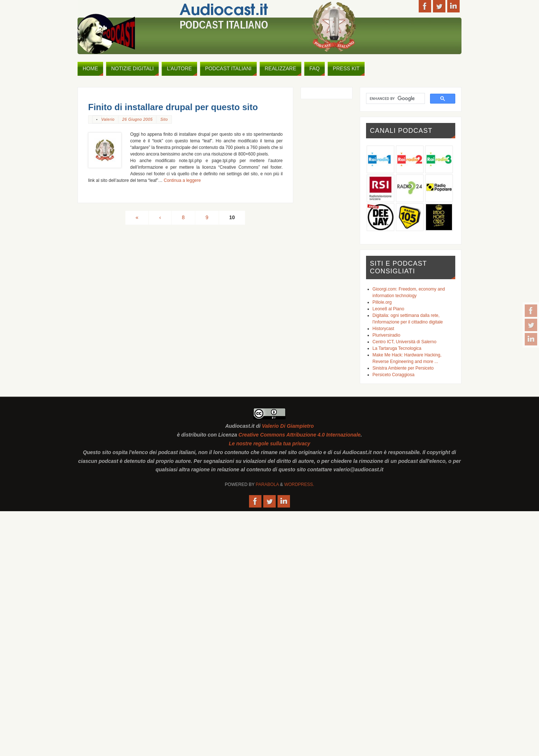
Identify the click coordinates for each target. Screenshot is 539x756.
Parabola (267, 484)
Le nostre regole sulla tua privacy (270, 444)
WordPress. (299, 484)
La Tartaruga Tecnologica (397, 348)
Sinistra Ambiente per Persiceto (403, 368)
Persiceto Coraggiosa (394, 375)
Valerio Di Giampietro (288, 426)
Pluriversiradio (387, 335)
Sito (164, 119)
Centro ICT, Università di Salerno (405, 342)
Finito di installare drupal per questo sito (173, 107)
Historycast (383, 329)
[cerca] (395, 98)
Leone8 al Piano (389, 309)
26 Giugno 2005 (137, 119)
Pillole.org (382, 302)
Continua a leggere (182, 180)
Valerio (108, 119)
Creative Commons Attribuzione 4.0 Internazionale (299, 435)
